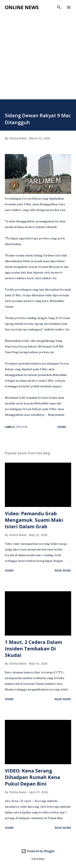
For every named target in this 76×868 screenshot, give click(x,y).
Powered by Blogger (38, 851)
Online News (22, 7)
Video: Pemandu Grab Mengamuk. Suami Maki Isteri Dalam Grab (34, 520)
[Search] (59, 7)
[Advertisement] (38, 59)
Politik (22, 427)
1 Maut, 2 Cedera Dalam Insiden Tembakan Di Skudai (33, 648)
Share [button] (62, 427)
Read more (63, 570)
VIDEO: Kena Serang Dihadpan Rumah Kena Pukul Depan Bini (32, 777)
